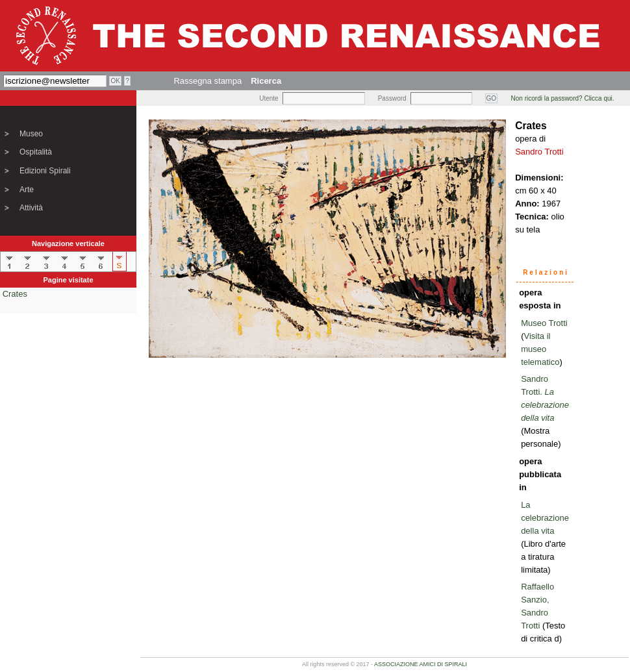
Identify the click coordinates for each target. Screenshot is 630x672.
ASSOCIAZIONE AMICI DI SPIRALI (421, 664)
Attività (31, 208)
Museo (31, 134)
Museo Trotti (544, 323)
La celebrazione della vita (545, 518)
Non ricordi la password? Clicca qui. (563, 98)
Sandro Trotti (539, 152)
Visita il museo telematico (540, 349)
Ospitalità (36, 152)
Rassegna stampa (208, 81)
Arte (27, 190)
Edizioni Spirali (45, 171)
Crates (15, 294)
